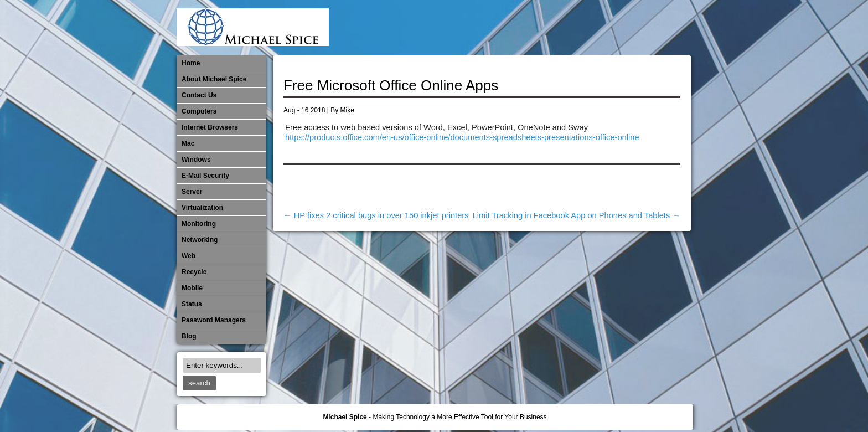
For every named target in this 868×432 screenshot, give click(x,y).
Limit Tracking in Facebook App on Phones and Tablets (577, 215)
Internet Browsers (210, 127)
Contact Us (199, 95)
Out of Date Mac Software (625, 28)
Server (192, 192)
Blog (189, 336)
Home (191, 63)
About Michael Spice (214, 79)
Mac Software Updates (534, 28)
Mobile (570, 28)
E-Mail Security (497, 28)
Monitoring (588, 28)
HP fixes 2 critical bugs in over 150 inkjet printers (376, 215)
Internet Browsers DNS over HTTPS (515, 28)
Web (188, 256)
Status (192, 304)
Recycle (194, 272)
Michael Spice (345, 417)
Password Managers (662, 28)
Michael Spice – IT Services (552, 28)
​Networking (607, 28)
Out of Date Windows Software (643, 28)
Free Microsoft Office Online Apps (391, 85)
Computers (199, 111)
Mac (188, 143)
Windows (196, 160)
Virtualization (202, 208)
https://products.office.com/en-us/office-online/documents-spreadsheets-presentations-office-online (462, 137)
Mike (347, 110)
